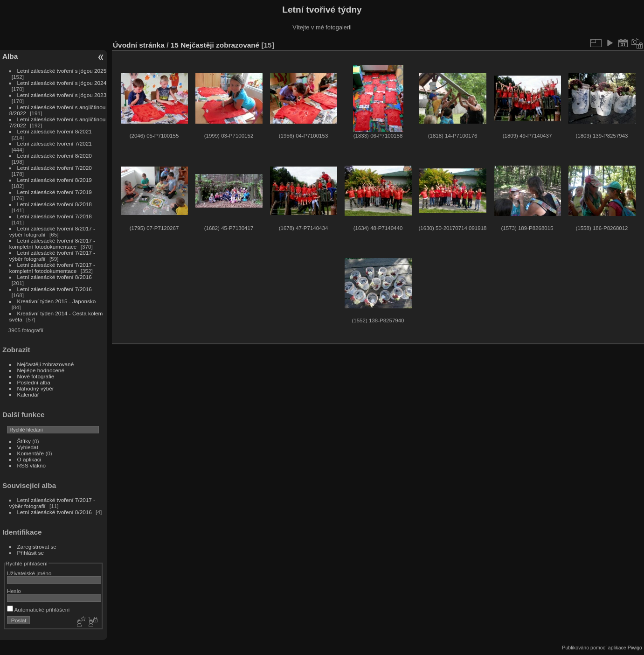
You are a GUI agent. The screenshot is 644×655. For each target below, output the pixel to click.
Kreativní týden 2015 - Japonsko (57, 301)
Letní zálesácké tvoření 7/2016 (55, 289)
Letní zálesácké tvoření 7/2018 (55, 216)
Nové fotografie (36, 376)
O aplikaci (29, 459)
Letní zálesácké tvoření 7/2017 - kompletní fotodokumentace (52, 268)
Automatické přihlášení (38, 610)
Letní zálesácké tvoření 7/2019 (55, 192)
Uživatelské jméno (29, 573)
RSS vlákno (31, 465)
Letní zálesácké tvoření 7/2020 (55, 168)
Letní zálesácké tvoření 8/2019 (55, 180)
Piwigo (635, 648)
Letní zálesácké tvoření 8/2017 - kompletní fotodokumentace (52, 244)
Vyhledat (28, 447)
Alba (10, 56)
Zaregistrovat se (37, 547)
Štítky (24, 441)
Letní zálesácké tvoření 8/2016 (55, 277)
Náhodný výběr (36, 388)
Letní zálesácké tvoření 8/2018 (55, 204)
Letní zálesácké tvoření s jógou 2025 (62, 71)
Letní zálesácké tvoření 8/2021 (55, 131)
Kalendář (28, 394)
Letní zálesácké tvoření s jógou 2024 (62, 83)
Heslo (14, 591)
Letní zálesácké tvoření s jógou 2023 (62, 95)
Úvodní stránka (139, 45)
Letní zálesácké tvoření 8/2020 (55, 156)
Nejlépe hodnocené (41, 370)
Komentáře (31, 453)
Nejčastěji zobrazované (46, 364)
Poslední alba (34, 382)
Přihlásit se (31, 553)
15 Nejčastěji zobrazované (215, 45)
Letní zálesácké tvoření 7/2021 (55, 143)
